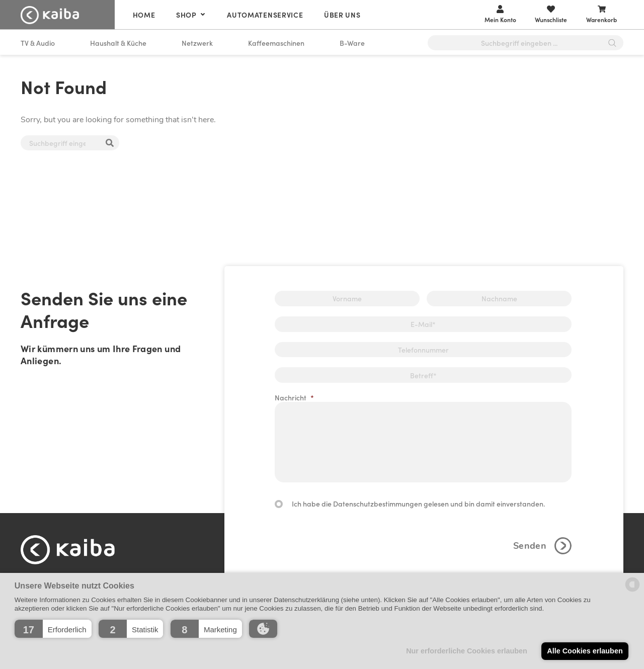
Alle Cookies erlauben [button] (585, 651)
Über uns (342, 15)
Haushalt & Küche (118, 43)
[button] (53, 629)
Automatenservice (265, 15)
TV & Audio (38, 43)
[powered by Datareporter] (632, 591)
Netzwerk (197, 43)
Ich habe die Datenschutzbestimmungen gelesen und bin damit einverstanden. (418, 504)
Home (144, 15)
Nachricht (294, 397)
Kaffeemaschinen (276, 43)
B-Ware (352, 43)
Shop (186, 15)
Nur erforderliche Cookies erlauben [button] (467, 651)
